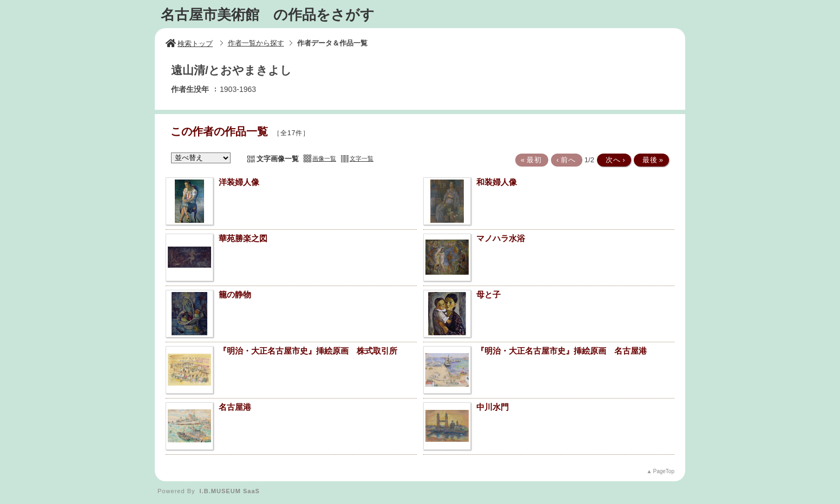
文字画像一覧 (278, 159)
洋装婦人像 (239, 182)
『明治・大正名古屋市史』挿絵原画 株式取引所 (308, 351)
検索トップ (189, 44)
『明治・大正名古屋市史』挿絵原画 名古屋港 (562, 351)
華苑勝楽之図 (243, 238)
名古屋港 (235, 407)
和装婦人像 (497, 182)
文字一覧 (362, 158)
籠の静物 (235, 294)
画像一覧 (324, 158)
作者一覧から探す (256, 43)
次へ (613, 160)
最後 (651, 160)
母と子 (488, 294)
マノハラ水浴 (501, 238)
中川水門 (493, 407)
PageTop (664, 471)
